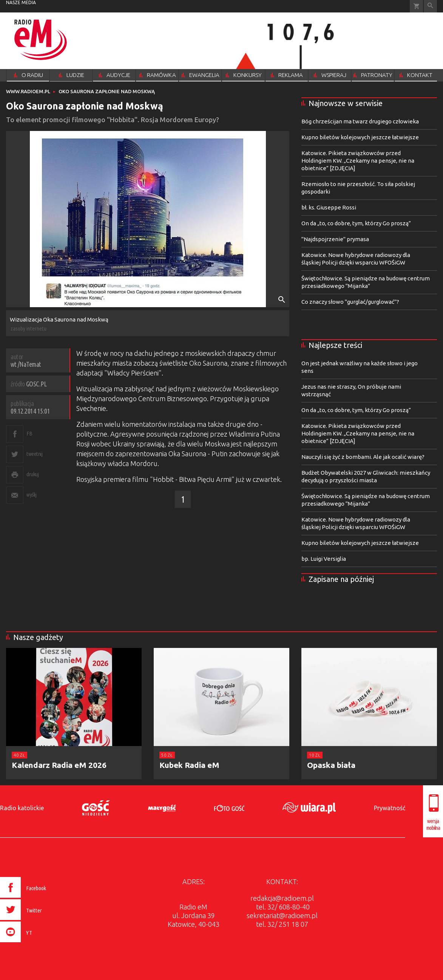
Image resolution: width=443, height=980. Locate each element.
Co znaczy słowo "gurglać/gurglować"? (350, 302)
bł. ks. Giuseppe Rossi (329, 207)
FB (29, 433)
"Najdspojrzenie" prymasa (335, 239)
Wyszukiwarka (430, 6)
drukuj (32, 474)
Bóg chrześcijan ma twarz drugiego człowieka (360, 121)
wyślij (31, 495)
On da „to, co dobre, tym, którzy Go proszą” (356, 223)
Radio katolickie (22, 808)
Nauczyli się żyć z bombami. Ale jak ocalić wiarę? (363, 457)
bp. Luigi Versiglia (324, 559)
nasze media (21, 2)
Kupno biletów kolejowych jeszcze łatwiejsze (360, 137)
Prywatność (390, 808)
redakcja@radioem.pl (282, 898)
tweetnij (34, 454)
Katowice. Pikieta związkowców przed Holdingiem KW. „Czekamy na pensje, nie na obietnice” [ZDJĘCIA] (358, 161)
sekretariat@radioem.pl (282, 915)
